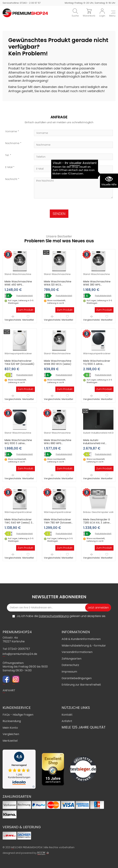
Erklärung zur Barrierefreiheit (81, 685)
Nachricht (11, 179)
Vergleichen (11, 734)
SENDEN (59, 214)
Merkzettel (28, 318)
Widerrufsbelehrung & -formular (84, 646)
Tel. (7, 155)
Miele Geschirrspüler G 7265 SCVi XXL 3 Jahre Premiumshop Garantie (97, 523)
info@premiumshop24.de (20, 654)
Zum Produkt (26, 310)
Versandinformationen (77, 652)
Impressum (69, 672)
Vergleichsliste (13, 318)
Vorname (11, 131)
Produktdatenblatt (25, 296)
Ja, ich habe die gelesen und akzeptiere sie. (61, 616)
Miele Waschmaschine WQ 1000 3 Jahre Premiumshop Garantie (19, 443)
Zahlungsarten (71, 659)
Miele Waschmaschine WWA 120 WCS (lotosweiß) (58, 285)
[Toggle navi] (112, 14)
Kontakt (67, 715)
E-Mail (9, 167)
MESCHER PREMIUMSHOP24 (27, 847)
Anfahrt (67, 721)
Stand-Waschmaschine (18, 274)
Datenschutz (70, 665)
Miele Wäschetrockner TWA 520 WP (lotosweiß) (19, 362)
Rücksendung (12, 721)
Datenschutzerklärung (54, 616)
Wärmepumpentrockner (18, 353)
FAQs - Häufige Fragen (18, 715)
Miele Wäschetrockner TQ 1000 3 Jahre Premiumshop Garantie (97, 364)
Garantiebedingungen (77, 678)
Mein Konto (10, 728)
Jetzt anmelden (98, 608)
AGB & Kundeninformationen (81, 639)
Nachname (12, 143)
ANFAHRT (9, 690)
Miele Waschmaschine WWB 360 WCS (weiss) (58, 362)
